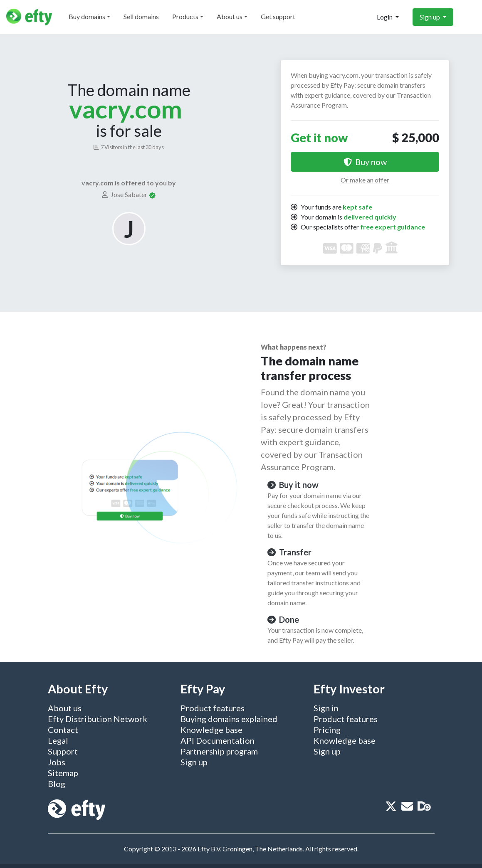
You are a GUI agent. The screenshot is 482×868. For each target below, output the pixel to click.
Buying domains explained (229, 719)
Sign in (326, 708)
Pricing (327, 730)
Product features (213, 708)
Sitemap (63, 773)
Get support (278, 16)
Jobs (57, 762)
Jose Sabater (125, 194)
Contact (63, 730)
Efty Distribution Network (98, 719)
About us (230, 16)
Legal (58, 740)
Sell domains (141, 16)
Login (385, 17)
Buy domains (87, 16)
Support (63, 751)
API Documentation (218, 740)
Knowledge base (211, 730)
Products (185, 16)
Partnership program (219, 751)
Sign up (430, 17)
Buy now (365, 162)
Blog (57, 784)
